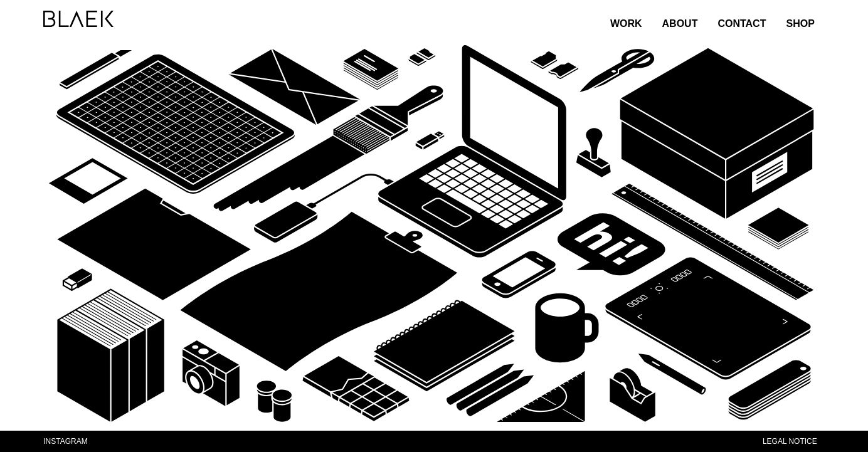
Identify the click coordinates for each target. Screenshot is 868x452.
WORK (626, 24)
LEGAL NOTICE (790, 441)
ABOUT (680, 24)
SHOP (800, 24)
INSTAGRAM (65, 441)
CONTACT (742, 24)
